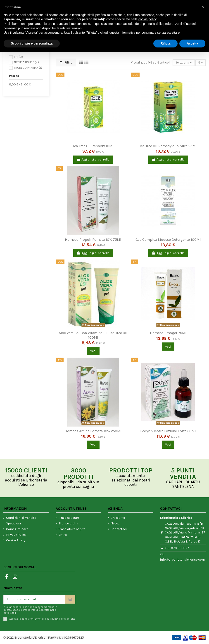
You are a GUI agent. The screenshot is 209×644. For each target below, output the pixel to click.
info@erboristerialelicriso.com (182, 560)
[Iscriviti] (70, 599)
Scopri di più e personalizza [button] (32, 43)
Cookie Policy (16, 540)
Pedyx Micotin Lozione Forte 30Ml (168, 431)
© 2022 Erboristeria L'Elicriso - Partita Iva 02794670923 (44, 637)
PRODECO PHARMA (28, 68)
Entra (63, 535)
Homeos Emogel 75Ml (168, 333)
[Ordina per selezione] (184, 63)
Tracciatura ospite (72, 529)
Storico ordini (68, 523)
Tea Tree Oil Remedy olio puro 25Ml (168, 146)
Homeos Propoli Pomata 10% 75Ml (93, 239)
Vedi (93, 351)
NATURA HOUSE (26, 62)
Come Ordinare (17, 529)
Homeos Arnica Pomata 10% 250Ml (93, 431)
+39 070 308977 (177, 548)
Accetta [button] (192, 43)
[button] (203, 7)
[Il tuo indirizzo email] (34, 599)
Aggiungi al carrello (93, 159)
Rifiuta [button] (166, 43)
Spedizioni (13, 523)
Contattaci (119, 529)
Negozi (115, 523)
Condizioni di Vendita (21, 518)
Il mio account (69, 518)
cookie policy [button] (147, 19)
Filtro (66, 63)
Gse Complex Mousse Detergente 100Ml (168, 239)
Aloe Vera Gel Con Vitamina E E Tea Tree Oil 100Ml (93, 335)
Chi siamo (118, 518)
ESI (18, 57)
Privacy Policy (16, 535)
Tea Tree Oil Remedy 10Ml (93, 146)
